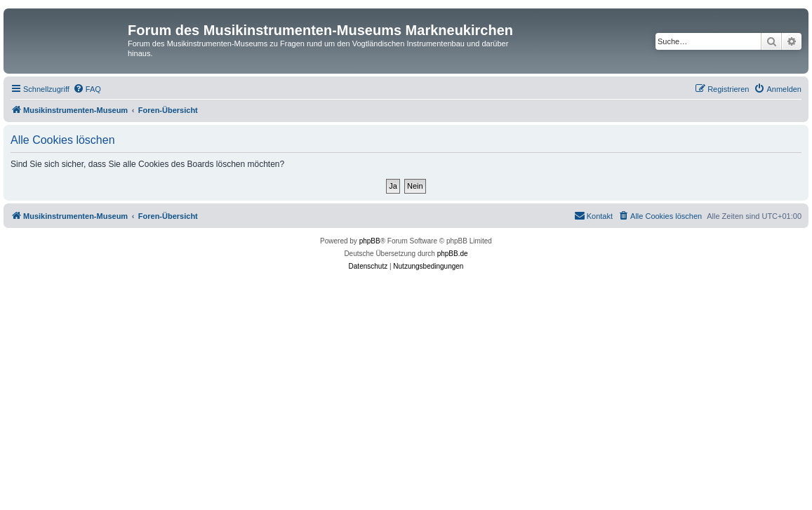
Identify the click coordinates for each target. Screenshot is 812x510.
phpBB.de (453, 254)
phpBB (370, 241)
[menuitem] (87, 89)
